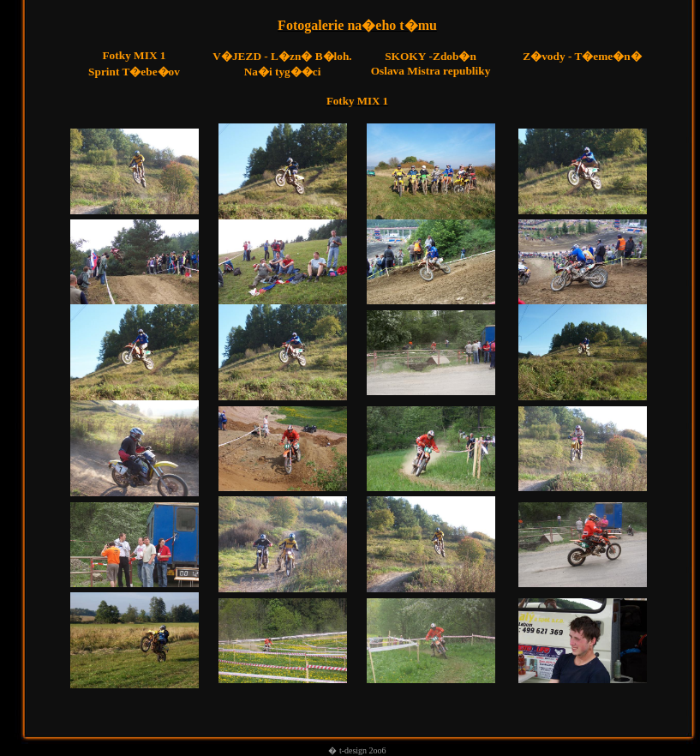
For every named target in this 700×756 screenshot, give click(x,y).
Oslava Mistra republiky (431, 71)
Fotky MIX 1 (134, 55)
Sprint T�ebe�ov (134, 72)
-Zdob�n (431, 56)
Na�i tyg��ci (283, 72)
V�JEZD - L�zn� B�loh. (282, 56)
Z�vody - (548, 56)
